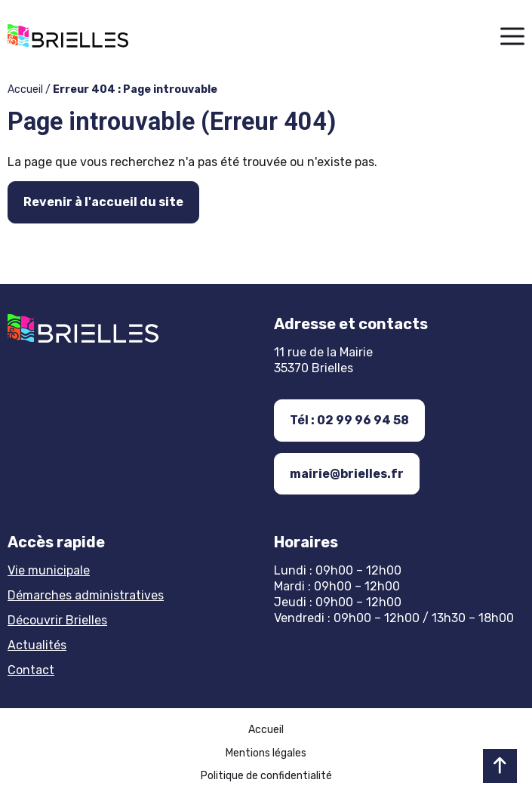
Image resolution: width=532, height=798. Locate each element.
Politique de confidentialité (266, 776)
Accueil (25, 89)
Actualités (37, 645)
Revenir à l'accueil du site (103, 202)
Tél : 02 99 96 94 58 (349, 420)
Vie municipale (49, 570)
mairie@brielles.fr (347, 474)
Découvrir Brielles (57, 620)
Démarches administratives (86, 595)
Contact (31, 670)
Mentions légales (266, 753)
